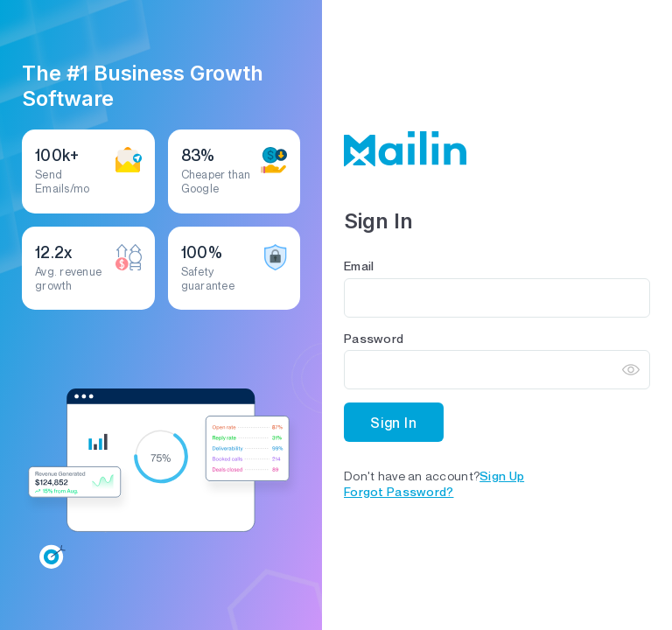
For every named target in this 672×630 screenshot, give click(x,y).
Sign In (394, 423)
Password (374, 338)
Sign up (502, 476)
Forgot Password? (399, 491)
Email (359, 266)
